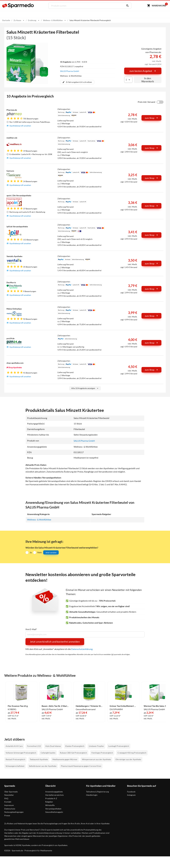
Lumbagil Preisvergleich (119, 746)
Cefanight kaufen (48, 753)
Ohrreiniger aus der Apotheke (128, 759)
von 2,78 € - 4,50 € (74, 62)
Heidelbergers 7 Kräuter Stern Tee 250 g (89, 706)
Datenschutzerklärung (82, 649)
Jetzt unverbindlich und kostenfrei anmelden (55, 642)
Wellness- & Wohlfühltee (39, 520)
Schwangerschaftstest (15, 766)
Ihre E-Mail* (31, 629)
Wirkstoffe (50, 805)
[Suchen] (127, 6)
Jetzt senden (51, 552)
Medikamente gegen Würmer (65, 759)
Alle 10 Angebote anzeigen (85, 388)
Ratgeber (49, 802)
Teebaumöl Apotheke (39, 759)
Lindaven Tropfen (96, 746)
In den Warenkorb (148, 80)
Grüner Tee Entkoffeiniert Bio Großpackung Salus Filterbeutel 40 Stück (123, 706)
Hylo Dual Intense (53, 746)
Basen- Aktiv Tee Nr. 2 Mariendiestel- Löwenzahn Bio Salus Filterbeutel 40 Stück (55, 706)
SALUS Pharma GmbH (70, 71)
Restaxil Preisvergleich (15, 759)
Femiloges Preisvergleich (102, 753)
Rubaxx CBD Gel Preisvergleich (73, 753)
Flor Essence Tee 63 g (18, 706)
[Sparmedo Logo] (18, 6)
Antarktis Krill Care (14, 746)
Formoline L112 (34, 746)
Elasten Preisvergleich (75, 746)
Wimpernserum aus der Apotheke (96, 759)
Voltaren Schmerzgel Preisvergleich (21, 753)
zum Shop (151, 118)
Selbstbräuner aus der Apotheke (43, 766)
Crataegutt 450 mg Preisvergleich (132, 753)
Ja (31, 552)
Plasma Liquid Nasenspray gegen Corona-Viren (81, 766)
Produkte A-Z (51, 799)
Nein (40, 552)
